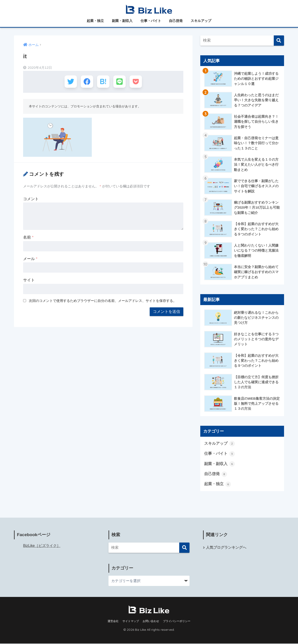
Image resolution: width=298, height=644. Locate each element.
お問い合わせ (151, 622)
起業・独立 (95, 21)
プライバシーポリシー (177, 622)
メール (30, 259)
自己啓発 (176, 21)
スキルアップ (201, 21)
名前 (28, 238)
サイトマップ (131, 622)
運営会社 (113, 622)
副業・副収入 (122, 21)
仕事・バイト (151, 21)
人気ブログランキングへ (226, 548)
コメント (31, 200)
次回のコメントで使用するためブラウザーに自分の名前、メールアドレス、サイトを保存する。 (103, 301)
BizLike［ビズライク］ (42, 546)
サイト (29, 281)
